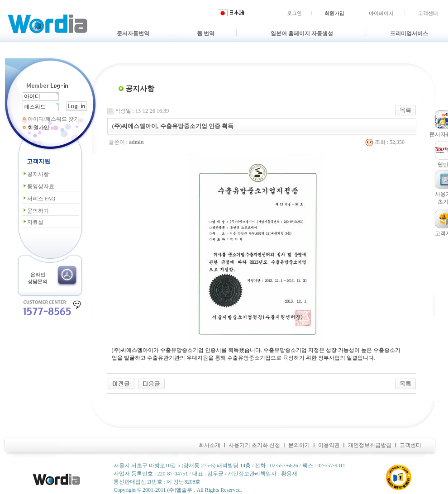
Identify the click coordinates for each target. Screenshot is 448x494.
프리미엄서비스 (409, 33)
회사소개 (210, 445)
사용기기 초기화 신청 (254, 445)
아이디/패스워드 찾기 (53, 119)
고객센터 (428, 13)
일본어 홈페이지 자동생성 (302, 33)
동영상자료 (38, 186)
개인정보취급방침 (370, 445)
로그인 (294, 13)
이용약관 (329, 445)
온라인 (38, 275)
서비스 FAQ (39, 199)
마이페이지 (381, 13)
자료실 (33, 222)
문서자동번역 (133, 33)
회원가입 (334, 13)
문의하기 (36, 211)
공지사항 (36, 174)
